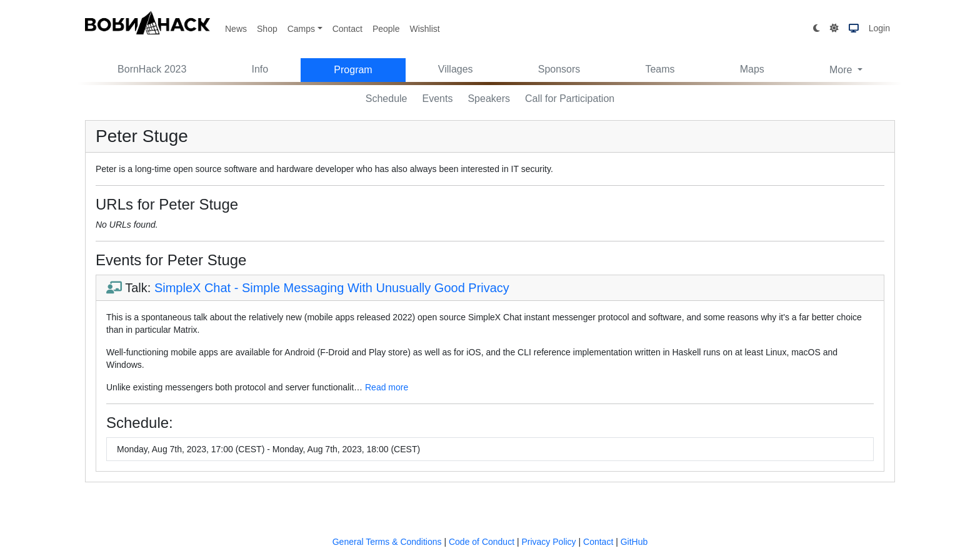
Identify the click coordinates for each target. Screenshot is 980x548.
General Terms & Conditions (387, 542)
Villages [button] (456, 69)
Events (438, 99)
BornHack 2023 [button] (152, 69)
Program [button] (353, 70)
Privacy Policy (548, 542)
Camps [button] (301, 29)
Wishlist (424, 29)
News (236, 29)
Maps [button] (752, 69)
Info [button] (260, 69)
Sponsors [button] (559, 69)
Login (879, 28)
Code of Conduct (482, 542)
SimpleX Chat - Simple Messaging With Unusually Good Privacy (332, 288)
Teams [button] (660, 69)
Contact (347, 29)
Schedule (387, 99)
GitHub (634, 542)
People (386, 29)
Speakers (489, 99)
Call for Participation (570, 99)
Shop (267, 29)
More (842, 70)
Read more (387, 387)
